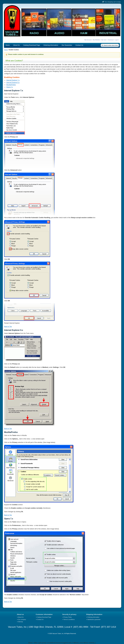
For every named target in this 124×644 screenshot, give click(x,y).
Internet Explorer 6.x (13, 83)
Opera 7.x (10, 87)
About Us (21, 617)
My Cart (104, 40)
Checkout (110, 40)
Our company (22, 619)
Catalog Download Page (44, 617)
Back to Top (8, 327)
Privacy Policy (68, 617)
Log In (117, 40)
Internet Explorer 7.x (13, 80)
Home (6, 50)
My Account (88, 40)
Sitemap (21, 622)
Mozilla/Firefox (11, 85)
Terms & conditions (69, 619)
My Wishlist (96, 40)
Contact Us (40, 619)
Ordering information (93, 617)
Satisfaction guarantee (94, 619)
